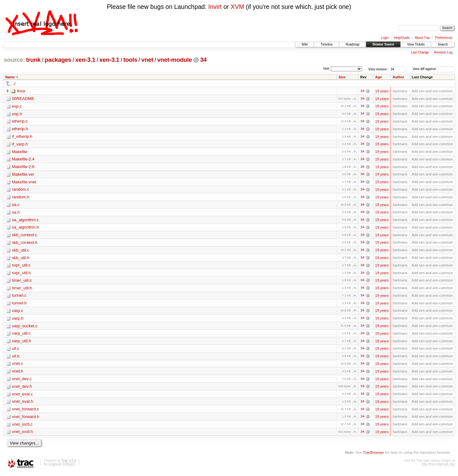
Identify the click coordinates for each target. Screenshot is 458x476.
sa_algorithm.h (26, 228)
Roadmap (353, 44)
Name (10, 77)
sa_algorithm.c (26, 221)
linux (21, 91)
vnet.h (18, 374)
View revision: (378, 69)
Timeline (326, 44)
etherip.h (20, 129)
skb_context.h (25, 244)
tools (130, 60)
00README (23, 99)
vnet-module (174, 60)
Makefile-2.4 (23, 160)
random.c (21, 190)
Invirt (215, 7)
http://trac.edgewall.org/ (438, 467)
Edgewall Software (62, 467)
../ (14, 84)
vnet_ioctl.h (23, 435)
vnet (147, 60)
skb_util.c (21, 251)
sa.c (16, 206)
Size (342, 77)
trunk (33, 60)
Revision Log (443, 52)
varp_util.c (21, 335)
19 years (382, 91)
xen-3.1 (85, 60)
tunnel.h (19, 305)
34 (203, 60)
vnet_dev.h (22, 389)
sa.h (16, 213)
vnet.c (18, 366)
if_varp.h (20, 144)
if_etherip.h (22, 137)
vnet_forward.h (26, 419)
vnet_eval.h (23, 404)
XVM (237, 7)
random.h (21, 198)
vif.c (16, 351)
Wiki (305, 44)
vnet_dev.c (22, 381)
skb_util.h (21, 259)
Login (385, 38)
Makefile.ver (23, 175)
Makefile (20, 152)
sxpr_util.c (21, 267)
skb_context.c (25, 236)
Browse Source (383, 44)
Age (379, 77)
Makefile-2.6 (23, 167)
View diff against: (434, 69)
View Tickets (416, 44)
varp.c (18, 313)
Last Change (420, 52)
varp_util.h (22, 343)
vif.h (16, 358)
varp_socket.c (25, 328)
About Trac (422, 38)
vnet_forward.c (26, 412)
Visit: (326, 69)
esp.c (17, 106)
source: (14, 60)
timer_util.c (22, 282)
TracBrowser (373, 455)
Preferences (444, 38)
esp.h (17, 114)
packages (58, 60)
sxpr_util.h (21, 274)
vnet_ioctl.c (22, 427)
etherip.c (20, 121)
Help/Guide (402, 38)
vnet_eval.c (23, 397)
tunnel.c (19, 297)
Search (443, 44)
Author (398, 77)
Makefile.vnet (24, 183)
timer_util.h (22, 290)
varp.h (18, 320)
